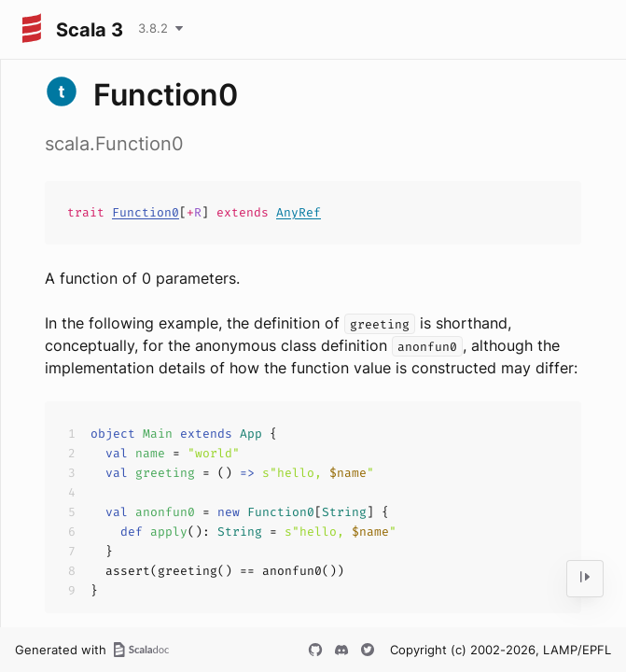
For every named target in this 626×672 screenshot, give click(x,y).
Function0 (146, 212)
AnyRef (299, 212)
